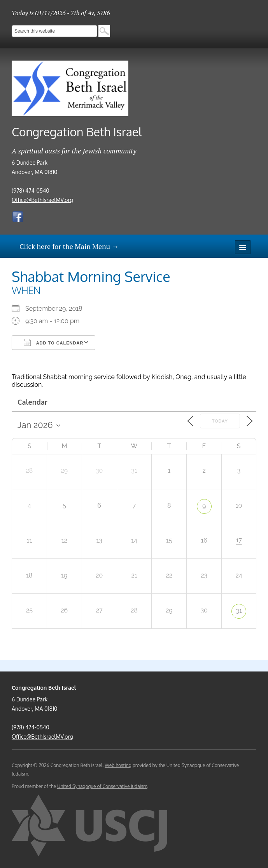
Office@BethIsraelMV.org (42, 200)
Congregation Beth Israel (77, 132)
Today (220, 421)
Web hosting (118, 765)
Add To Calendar (53, 343)
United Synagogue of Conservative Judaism (102, 786)
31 (239, 611)
